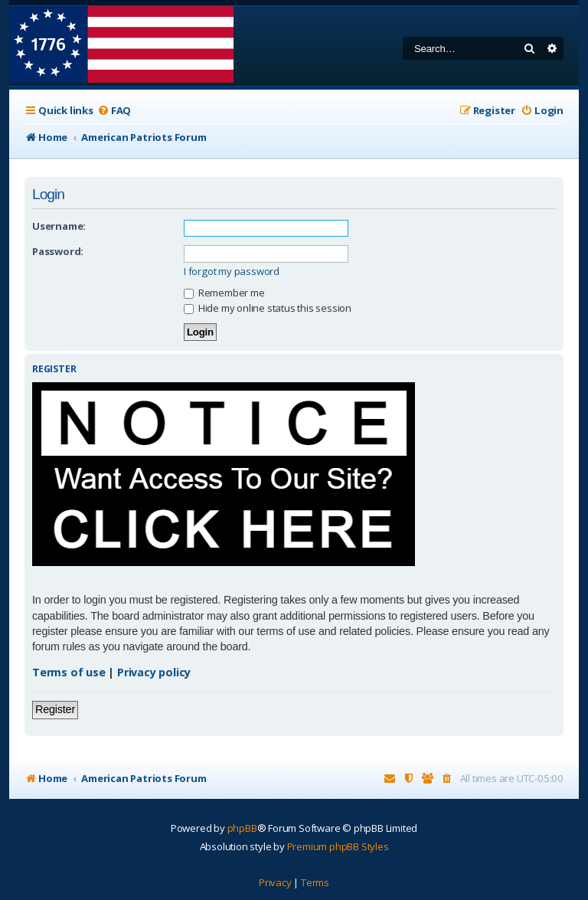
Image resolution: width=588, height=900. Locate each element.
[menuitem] (114, 111)
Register (55, 709)
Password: (58, 251)
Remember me (224, 293)
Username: (59, 226)
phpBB (242, 828)
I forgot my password (232, 272)
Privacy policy (154, 672)
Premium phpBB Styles (338, 846)
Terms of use (69, 672)
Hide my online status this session (268, 308)
